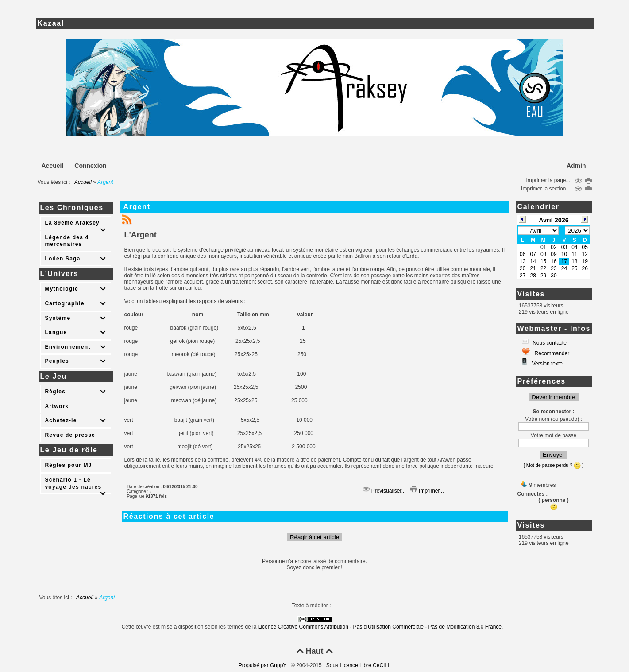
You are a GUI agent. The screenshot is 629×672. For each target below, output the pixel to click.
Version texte (546, 364)
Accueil (83, 182)
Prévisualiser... (384, 491)
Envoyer (554, 455)
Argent (137, 207)
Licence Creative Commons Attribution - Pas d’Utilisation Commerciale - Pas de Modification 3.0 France (380, 627)
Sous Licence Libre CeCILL (359, 665)
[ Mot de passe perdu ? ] (554, 465)
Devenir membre (554, 397)
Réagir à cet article (314, 537)
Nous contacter (550, 343)
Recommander (551, 353)
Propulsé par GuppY (263, 665)
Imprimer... (427, 491)
